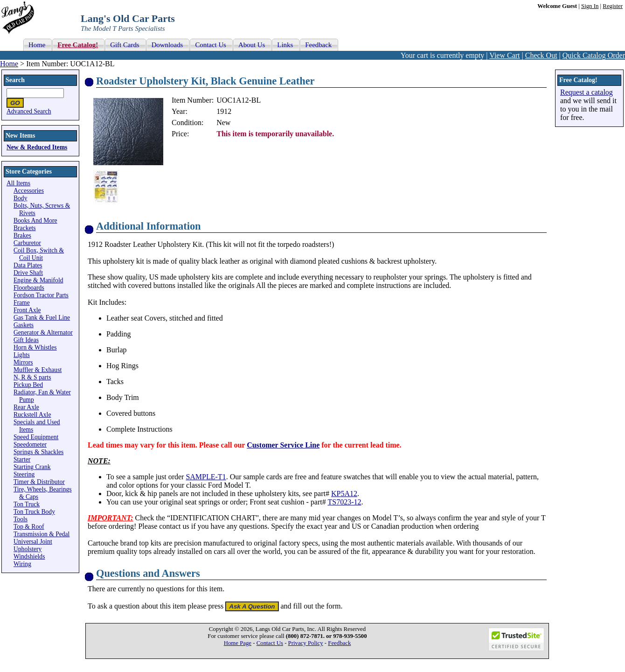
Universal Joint (33, 542)
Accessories (29, 191)
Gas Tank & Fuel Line (42, 318)
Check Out (541, 55)
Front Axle (27, 310)
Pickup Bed (28, 385)
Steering (24, 474)
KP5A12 (344, 493)
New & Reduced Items (37, 147)
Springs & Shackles (38, 452)
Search (15, 80)
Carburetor (27, 243)
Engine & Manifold (38, 280)
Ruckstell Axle (32, 415)
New (223, 122)
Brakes (22, 235)
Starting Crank (32, 467)
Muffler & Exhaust (38, 370)
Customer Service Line (283, 445)
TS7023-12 (344, 502)
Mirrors (23, 362)
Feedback (339, 643)
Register (613, 6)
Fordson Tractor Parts (41, 295)
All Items (18, 183)
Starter (22, 459)
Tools (21, 519)
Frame (22, 303)
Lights (22, 355)
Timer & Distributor (39, 482)
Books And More (35, 220)
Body (20, 198)
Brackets (25, 228)
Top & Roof (29, 527)
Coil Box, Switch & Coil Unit (39, 254)
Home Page (238, 643)
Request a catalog (587, 92)
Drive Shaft (28, 273)
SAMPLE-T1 (206, 477)
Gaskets (24, 325)
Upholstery (28, 549)
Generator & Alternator (43, 332)
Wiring (22, 564)
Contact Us (270, 643)
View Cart (504, 55)
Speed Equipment (36, 437)
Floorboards (29, 288)
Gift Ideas (26, 340)
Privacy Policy (306, 643)
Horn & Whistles (35, 347)
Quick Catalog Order (594, 55)
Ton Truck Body (34, 512)
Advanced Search (29, 111)
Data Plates (28, 265)
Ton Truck (27, 504)
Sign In (590, 6)
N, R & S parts (32, 377)
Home (9, 64)
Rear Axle (26, 407)
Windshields (29, 556)
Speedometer (30, 444)
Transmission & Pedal (42, 534)
